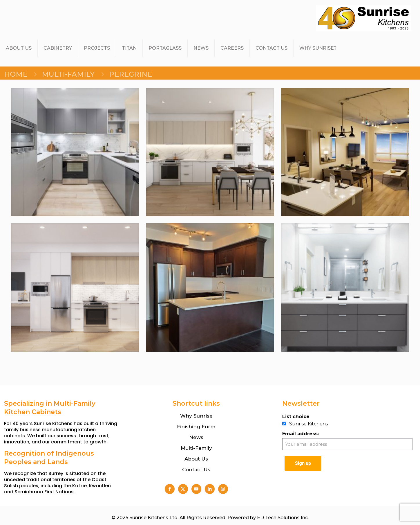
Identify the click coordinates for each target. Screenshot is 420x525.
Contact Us (196, 470)
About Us (196, 459)
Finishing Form (196, 427)
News (196, 437)
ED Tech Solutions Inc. (283, 518)
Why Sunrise (196, 416)
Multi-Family (196, 448)
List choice (296, 417)
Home (16, 74)
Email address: (300, 434)
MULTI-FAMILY (68, 74)
